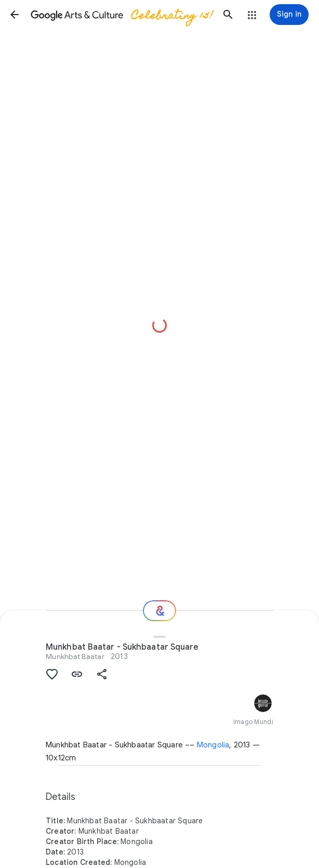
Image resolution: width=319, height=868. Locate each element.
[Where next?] (159, 611)
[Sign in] (289, 15)
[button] (15, 15)
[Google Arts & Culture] (121, 15)
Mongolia (213, 745)
